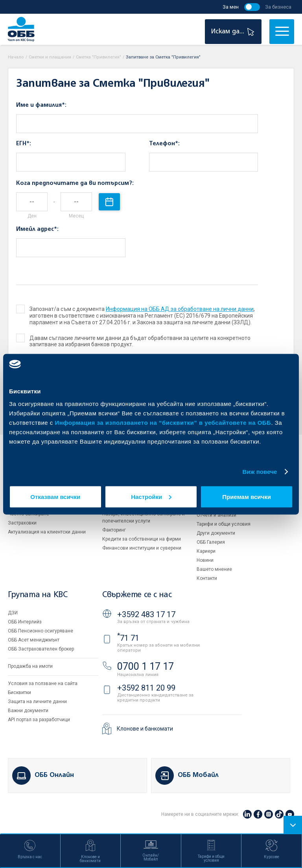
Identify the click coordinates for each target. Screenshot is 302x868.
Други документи (216, 533)
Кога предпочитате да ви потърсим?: (75, 183)
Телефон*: (164, 144)
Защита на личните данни (37, 702)
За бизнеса (278, 7)
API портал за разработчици (39, 720)
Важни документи (28, 711)
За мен (231, 7)
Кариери (206, 551)
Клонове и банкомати (145, 729)
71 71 (128, 638)
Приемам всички (247, 496)
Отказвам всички (55, 496)
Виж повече (260, 472)
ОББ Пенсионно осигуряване (41, 631)
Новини (205, 560)
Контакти (207, 578)
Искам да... (234, 32)
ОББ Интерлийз (25, 622)
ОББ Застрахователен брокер (41, 649)
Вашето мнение (214, 569)
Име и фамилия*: (41, 105)
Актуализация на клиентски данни (47, 532)
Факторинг (114, 530)
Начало (16, 57)
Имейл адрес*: (37, 229)
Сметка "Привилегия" (99, 57)
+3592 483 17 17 (146, 614)
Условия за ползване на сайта (43, 683)
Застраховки (22, 523)
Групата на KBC (38, 595)
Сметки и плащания (50, 57)
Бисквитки (19, 693)
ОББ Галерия (211, 542)
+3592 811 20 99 (146, 688)
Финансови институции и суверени (142, 548)
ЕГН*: (24, 144)
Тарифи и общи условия (224, 524)
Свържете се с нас (137, 595)
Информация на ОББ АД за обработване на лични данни (180, 309)
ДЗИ (13, 613)
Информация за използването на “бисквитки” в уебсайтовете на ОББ (163, 422)
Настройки (151, 496)
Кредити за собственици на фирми (142, 539)
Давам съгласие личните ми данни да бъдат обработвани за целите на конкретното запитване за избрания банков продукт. (134, 341)
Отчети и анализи (216, 515)
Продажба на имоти (30, 666)
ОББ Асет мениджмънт (34, 640)
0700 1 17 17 (145, 666)
